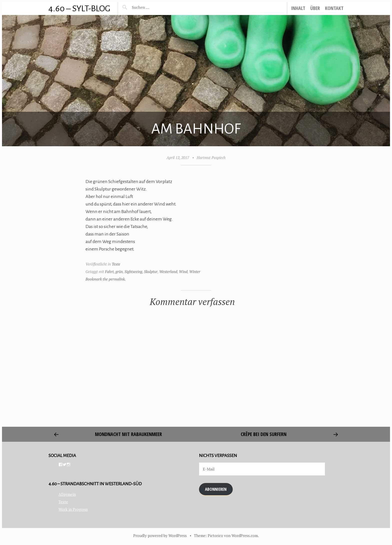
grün (119, 271)
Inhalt (298, 8)
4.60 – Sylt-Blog (79, 8)
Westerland (168, 271)
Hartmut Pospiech (211, 157)
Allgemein (67, 494)
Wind (183, 271)
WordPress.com (245, 535)
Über (315, 8)
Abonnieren (216, 489)
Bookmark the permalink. (106, 279)
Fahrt (109, 271)
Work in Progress (73, 509)
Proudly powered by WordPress (160, 535)
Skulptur (151, 271)
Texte (116, 264)
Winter (195, 271)
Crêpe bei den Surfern (264, 434)
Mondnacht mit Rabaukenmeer (128, 434)
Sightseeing (133, 271)
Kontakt (334, 8)
